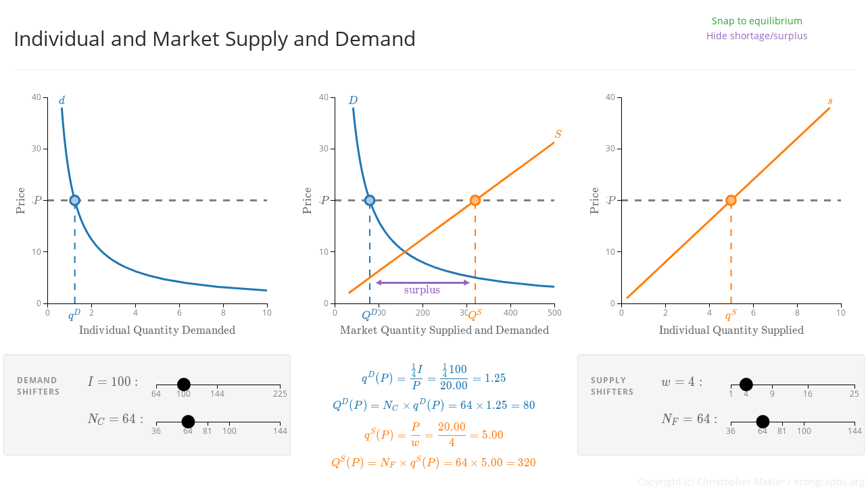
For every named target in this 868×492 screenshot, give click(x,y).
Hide (757, 35)
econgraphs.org (829, 482)
